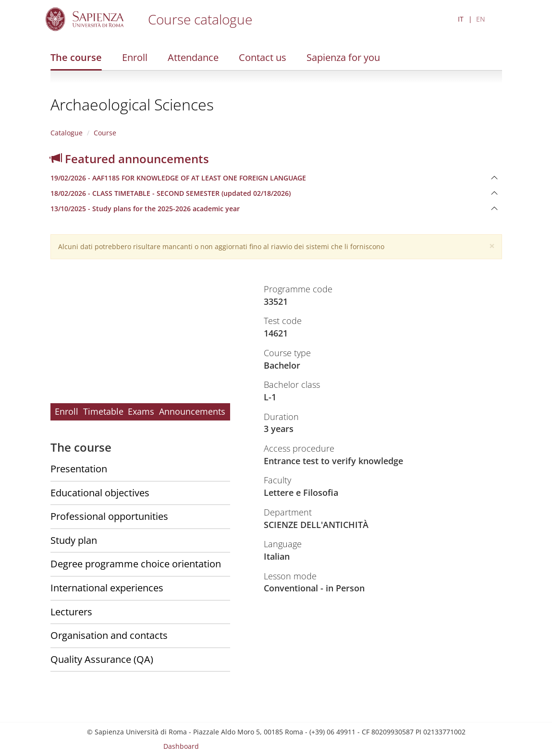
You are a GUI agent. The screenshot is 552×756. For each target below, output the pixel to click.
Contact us (263, 57)
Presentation (79, 469)
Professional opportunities (109, 516)
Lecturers (71, 612)
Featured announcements (130, 159)
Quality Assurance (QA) (102, 659)
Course (105, 133)
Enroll (135, 57)
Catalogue (67, 133)
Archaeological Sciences (132, 104)
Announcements (192, 411)
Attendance (193, 57)
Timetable (103, 411)
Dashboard (181, 746)
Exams (141, 411)
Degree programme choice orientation (136, 564)
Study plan (74, 540)
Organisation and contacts (109, 635)
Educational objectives (100, 493)
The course (76, 57)
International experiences (107, 588)
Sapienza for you (343, 57)
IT (461, 19)
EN (481, 19)
